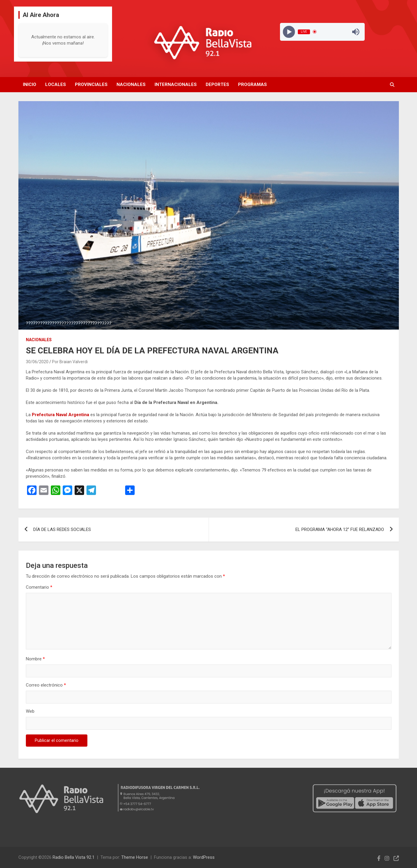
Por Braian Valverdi (70, 362)
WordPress (204, 857)
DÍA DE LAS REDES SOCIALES (62, 529)
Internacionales (176, 84)
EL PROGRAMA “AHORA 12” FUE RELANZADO (340, 529)
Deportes (217, 84)
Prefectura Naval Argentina (60, 415)
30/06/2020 (37, 362)
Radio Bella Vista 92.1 (74, 857)
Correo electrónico (46, 685)
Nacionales (131, 84)
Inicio (30, 84)
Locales (56, 84)
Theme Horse (135, 857)
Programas (252, 84)
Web (30, 711)
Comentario (39, 587)
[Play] (289, 32)
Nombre (35, 659)
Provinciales (91, 84)
